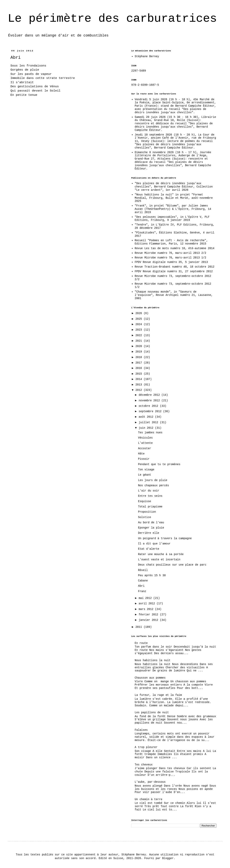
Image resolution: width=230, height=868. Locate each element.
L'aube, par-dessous (150, 782)
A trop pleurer (146, 747)
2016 (140, 368)
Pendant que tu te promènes (159, 464)
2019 (140, 352)
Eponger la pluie (151, 528)
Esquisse (145, 501)
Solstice (145, 517)
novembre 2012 (150, 401)
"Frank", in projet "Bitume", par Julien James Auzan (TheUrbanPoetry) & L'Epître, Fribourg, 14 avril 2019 (173, 209)
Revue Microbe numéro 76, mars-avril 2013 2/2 (171, 253)
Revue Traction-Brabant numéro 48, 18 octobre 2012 (175, 267)
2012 (140, 390)
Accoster (145, 448)
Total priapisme (150, 507)
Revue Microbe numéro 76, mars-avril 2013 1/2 (171, 258)
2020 (140, 346)
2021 (140, 341)
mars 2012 (147, 609)
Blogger (168, 858)
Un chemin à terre (149, 799)
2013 (140, 385)
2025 (140, 319)
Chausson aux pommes (150, 678)
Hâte (141, 454)
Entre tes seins (150, 496)
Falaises (141, 730)
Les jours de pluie (153, 480)
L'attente (145, 443)
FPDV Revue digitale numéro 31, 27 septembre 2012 (174, 271)
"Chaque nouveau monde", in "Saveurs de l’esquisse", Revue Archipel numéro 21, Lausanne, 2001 (174, 295)
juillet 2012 (149, 422)
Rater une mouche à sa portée (161, 554)
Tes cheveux (144, 765)
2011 (140, 627)
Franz (142, 591)
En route (141, 643)
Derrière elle (149, 533)
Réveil (143, 570)
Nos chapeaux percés (154, 485)
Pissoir (144, 459)
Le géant (145, 475)
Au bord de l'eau (151, 523)
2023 (140, 330)
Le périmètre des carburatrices (112, 19)
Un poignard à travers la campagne (165, 538)
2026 (140, 313)
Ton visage (146, 470)
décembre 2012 (150, 395)
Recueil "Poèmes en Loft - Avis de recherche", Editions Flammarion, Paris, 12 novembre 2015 (171, 242)
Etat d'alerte (149, 549)
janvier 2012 (149, 620)
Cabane (143, 581)
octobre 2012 (149, 406)
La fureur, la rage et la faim (158, 695)
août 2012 (147, 417)
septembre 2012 (151, 411)
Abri (141, 586)
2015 (140, 374)
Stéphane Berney (147, 56)
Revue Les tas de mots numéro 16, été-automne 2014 (175, 248)
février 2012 (149, 615)
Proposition (147, 512)
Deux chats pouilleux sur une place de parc (172, 565)
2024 (140, 324)
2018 (140, 357)
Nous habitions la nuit (153, 660)
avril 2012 (148, 604)
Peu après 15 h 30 (152, 575)
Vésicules (145, 438)
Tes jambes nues (150, 433)
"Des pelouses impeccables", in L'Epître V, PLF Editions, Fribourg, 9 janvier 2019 (172, 219)
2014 (140, 379)
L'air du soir (149, 491)
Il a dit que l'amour (154, 544)
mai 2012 (146, 598)
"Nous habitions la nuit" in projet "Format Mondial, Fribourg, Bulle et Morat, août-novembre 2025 (174, 198)
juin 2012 (147, 428)
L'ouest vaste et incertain (159, 560)
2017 (140, 363)
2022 (140, 335)
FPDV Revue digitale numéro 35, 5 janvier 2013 (171, 262)
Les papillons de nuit (152, 713)
